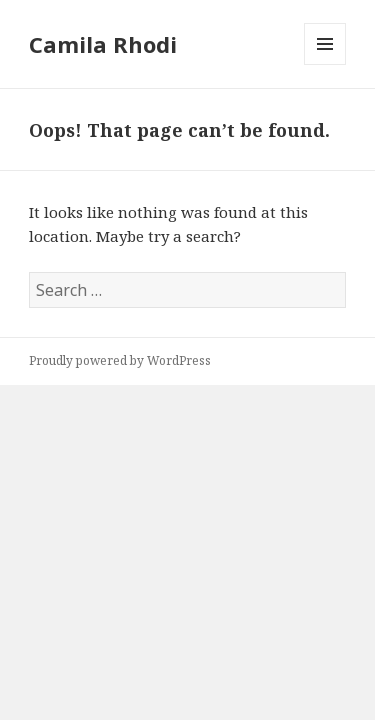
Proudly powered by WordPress (120, 360)
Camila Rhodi (103, 44)
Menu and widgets (325, 64)
